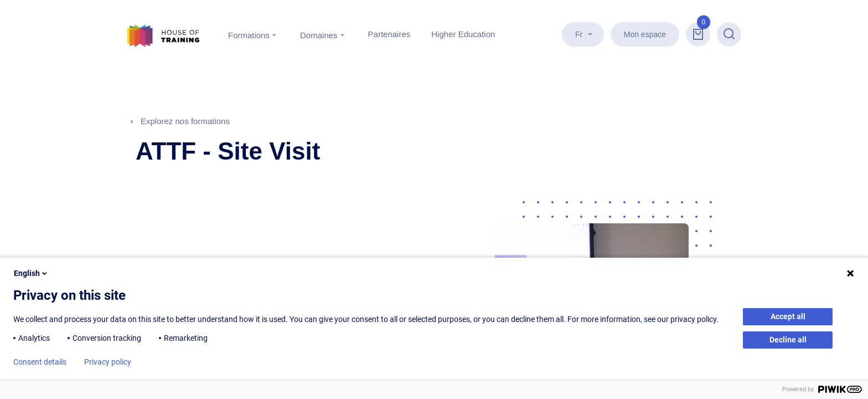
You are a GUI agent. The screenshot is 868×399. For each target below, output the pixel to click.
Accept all (788, 316)
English (31, 273)
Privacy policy (108, 362)
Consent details (40, 362)
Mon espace (645, 34)
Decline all (788, 340)
